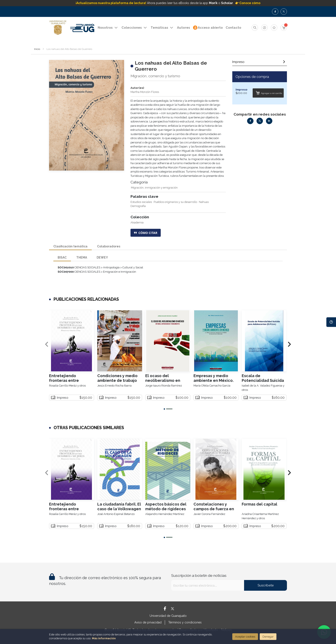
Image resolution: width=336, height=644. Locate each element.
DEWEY (102, 257)
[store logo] (58, 28)
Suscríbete (266, 585)
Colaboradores (109, 246)
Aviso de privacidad (148, 622)
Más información (104, 638)
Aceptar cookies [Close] (245, 637)
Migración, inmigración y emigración (154, 188)
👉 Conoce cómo (248, 3)
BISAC (62, 257)
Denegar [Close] (268, 637)
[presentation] (289, 345)
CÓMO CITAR (146, 233)
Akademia (137, 222)
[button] (164, 409)
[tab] (260, 63)
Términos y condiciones (185, 622)
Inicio (37, 49)
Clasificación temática (70, 246)
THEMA (82, 257)
